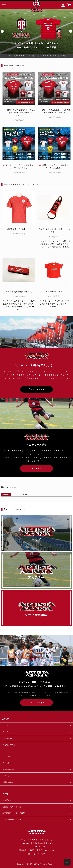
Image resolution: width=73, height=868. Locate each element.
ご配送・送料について (12, 807)
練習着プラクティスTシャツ (19, 229)
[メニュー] (4, 5)
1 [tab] (35, 62)
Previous (2, 31)
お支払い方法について (12, 800)
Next (71, 31)
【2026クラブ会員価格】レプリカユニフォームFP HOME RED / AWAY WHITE (19, 113)
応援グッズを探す (37, 389)
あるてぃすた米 (9, 745)
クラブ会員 (7, 738)
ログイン (6, 776)
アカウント (7, 763)
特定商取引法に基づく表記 (14, 813)
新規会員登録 (8, 769)
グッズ (5, 726)
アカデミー (7, 732)
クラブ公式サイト (37, 703)
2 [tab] (38, 62)
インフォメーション (20, 494)
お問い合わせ (8, 782)
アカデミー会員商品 (37, 469)
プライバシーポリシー (12, 819)
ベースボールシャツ (54, 292)
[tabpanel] (36, 31)
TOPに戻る (67, 862)
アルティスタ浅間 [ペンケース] (19, 292)
